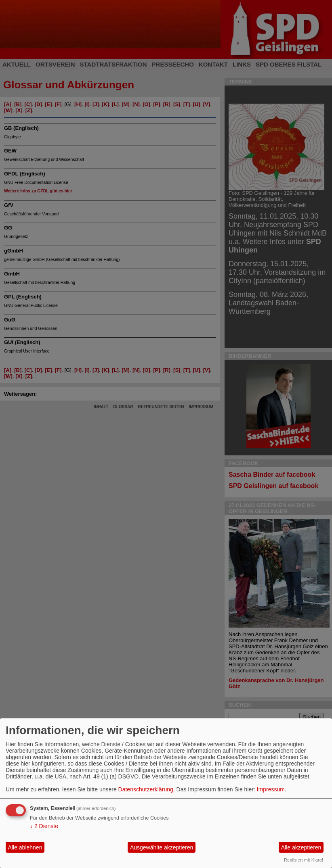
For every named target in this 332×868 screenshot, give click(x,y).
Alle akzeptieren (301, 847)
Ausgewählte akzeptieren (162, 847)
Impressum (271, 789)
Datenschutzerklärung (146, 789)
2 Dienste (44, 826)
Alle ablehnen (25, 847)
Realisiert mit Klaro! (304, 860)
